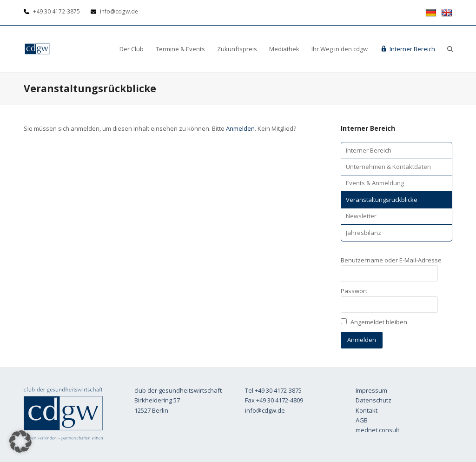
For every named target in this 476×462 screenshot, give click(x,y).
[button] (450, 49)
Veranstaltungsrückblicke (382, 200)
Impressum (371, 390)
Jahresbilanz (364, 233)
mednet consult (377, 430)
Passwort (354, 291)
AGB (362, 420)
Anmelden (240, 128)
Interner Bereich (369, 150)
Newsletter (361, 216)
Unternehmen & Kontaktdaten (388, 167)
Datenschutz (374, 400)
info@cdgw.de (265, 410)
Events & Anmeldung (375, 183)
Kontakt (367, 410)
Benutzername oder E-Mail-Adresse (391, 260)
